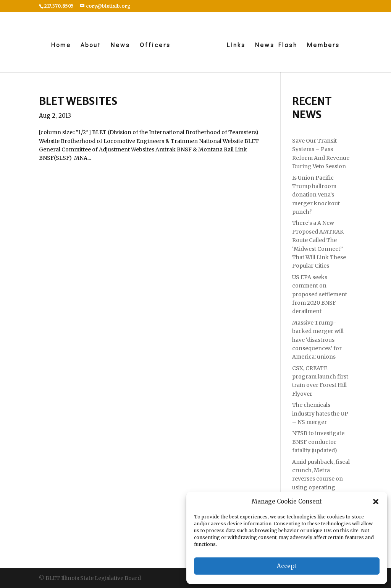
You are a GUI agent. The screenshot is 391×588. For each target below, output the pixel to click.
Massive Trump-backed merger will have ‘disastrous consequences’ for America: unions (318, 340)
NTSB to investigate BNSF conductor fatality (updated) (318, 442)
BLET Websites (78, 101)
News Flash (276, 45)
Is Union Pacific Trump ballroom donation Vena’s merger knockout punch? (316, 195)
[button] (376, 502)
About (91, 45)
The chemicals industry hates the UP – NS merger (320, 413)
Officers (155, 45)
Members (323, 45)
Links (236, 45)
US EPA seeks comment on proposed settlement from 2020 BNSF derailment (320, 294)
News (120, 45)
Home (61, 45)
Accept (287, 566)
